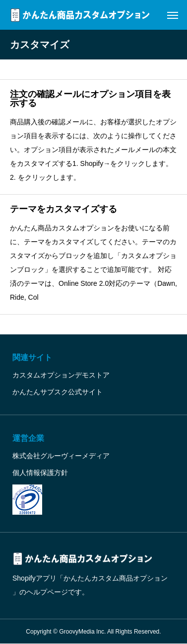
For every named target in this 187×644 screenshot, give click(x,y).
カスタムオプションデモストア (61, 375)
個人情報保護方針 (40, 473)
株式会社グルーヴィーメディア (61, 456)
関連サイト (32, 357)
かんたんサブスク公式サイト (58, 392)
